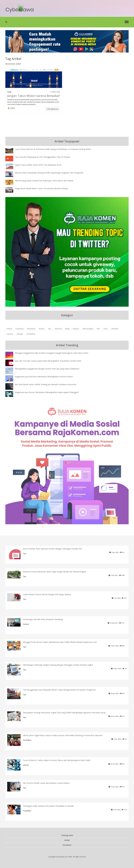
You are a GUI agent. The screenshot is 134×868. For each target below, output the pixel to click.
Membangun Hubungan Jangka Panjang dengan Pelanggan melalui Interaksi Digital (58, 665)
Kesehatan (31, 329)
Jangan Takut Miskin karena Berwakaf (33, 96)
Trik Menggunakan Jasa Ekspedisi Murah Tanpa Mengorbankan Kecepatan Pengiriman (59, 690)
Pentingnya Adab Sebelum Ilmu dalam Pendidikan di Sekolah (48, 806)
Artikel (67, 840)
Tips (50, 329)
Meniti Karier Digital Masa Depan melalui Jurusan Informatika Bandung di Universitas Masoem (63, 735)
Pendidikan (31, 334)
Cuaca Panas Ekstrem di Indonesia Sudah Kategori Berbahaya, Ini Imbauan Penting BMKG (53, 149)
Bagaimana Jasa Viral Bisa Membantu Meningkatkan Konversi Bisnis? (44, 377)
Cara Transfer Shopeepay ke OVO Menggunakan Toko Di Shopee (42, 157)
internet (10, 334)
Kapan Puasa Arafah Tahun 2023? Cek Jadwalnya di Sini (38, 165)
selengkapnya (53, 109)
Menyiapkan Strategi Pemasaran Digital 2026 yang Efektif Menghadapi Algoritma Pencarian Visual (64, 713)
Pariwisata (20, 329)
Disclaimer (67, 845)
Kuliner (42, 329)
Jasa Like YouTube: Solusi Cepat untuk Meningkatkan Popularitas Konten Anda (48, 361)
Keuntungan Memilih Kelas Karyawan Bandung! (43, 619)
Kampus (76, 329)
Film (98, 329)
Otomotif (115, 329)
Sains (106, 329)
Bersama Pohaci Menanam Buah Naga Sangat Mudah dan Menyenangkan (55, 572)
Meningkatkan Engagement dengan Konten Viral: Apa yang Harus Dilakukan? (47, 369)
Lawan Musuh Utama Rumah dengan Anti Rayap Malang (47, 594)
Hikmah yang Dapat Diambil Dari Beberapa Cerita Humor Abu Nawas (44, 181)
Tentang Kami (67, 835)
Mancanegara (88, 329)
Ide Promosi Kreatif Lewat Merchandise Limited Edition (46, 783)
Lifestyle (20, 334)
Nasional (58, 329)
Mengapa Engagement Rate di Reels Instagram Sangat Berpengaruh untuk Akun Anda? (51, 353)
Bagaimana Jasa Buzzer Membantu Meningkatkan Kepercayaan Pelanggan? (47, 392)
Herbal (9, 329)
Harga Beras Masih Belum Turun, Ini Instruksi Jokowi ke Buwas (41, 188)
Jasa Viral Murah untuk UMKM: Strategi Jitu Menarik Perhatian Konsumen (46, 384)
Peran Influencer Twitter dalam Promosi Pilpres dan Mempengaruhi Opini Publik (57, 760)
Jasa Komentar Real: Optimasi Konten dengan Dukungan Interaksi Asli (52, 549)
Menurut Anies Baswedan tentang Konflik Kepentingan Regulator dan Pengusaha (49, 173)
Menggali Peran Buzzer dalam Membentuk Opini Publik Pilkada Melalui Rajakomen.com (60, 642)
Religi (9, 92)
